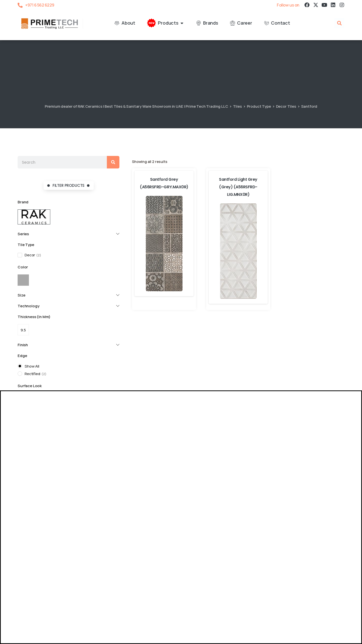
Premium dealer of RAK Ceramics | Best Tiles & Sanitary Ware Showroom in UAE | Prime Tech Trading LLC (136, 106)
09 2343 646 (257, 514)
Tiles (237, 106)
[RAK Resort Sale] (6, 640)
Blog (71, 616)
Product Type (259, 106)
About (24, 616)
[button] (339, 23)
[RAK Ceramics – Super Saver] (18, 640)
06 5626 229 (36, 517)
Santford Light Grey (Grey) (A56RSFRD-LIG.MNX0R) (238, 187)
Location (33, 507)
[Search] (113, 162)
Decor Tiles (286, 106)
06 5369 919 (91, 514)
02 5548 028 (312, 517)
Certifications (48, 616)
